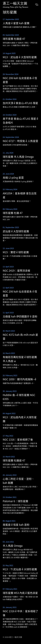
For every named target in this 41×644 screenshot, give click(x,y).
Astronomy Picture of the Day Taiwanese (15, 7)
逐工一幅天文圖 (15, 4)
